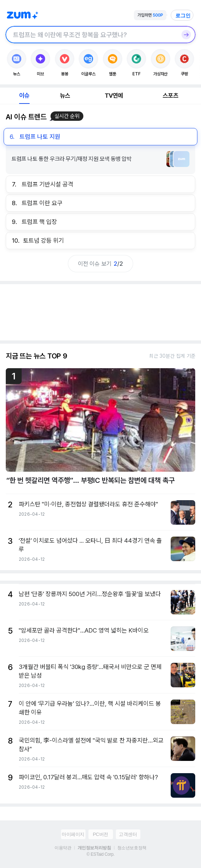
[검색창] (91, 35)
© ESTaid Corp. (100, 854)
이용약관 (63, 848)
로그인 (183, 16)
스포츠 (171, 96)
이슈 (24, 96)
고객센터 (128, 834)
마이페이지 (73, 834)
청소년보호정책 (132, 848)
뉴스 (65, 96)
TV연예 (114, 96)
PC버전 (100, 834)
